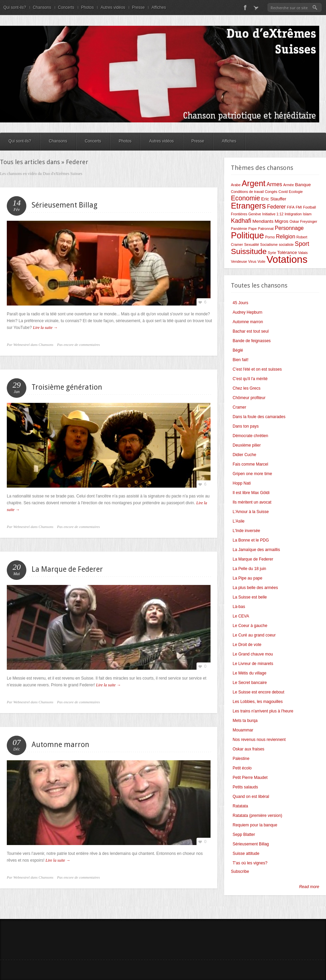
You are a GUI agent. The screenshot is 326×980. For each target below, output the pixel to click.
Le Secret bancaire (250, 683)
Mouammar (243, 730)
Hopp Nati (242, 483)
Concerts (66, 7)
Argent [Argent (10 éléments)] (254, 183)
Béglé (238, 350)
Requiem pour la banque (255, 825)
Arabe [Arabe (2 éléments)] (236, 185)
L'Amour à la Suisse (251, 512)
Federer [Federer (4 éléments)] (276, 207)
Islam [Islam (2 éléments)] (307, 214)
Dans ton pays (246, 426)
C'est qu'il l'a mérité (250, 379)
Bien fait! (241, 360)
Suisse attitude (246, 854)
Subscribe (240, 871)
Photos (87, 7)
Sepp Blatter (244, 835)
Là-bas (239, 607)
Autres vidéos (113, 7)
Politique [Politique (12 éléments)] (247, 235)
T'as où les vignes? (250, 863)
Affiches (159, 7)
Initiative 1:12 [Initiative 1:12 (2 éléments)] (273, 214)
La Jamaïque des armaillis (256, 550)
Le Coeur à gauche (250, 626)
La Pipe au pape (247, 578)
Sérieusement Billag (65, 205)
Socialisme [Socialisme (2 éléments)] (269, 244)
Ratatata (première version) (257, 816)
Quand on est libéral (251, 797)
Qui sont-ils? (15, 7)
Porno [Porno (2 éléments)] (270, 237)
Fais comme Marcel (250, 464)
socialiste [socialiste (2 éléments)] (286, 244)
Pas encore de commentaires (78, 345)
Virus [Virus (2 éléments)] (252, 261)
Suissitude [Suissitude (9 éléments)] (249, 251)
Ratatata (240, 806)
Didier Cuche (244, 455)
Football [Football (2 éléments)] (309, 207)
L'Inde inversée (246, 531)
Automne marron (60, 744)
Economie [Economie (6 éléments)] (246, 198)
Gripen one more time (252, 474)
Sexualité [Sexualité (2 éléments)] (252, 244)
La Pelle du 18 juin (249, 569)
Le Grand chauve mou (253, 654)
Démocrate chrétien (250, 436)
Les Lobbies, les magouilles (258, 702)
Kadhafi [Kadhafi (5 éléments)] (241, 221)
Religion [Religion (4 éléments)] (285, 237)
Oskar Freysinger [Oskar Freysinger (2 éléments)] (303, 221)
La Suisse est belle (250, 597)
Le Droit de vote (247, 645)
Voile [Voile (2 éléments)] (261, 261)
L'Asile (239, 521)
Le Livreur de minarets (253, 664)
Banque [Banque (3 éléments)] (303, 185)
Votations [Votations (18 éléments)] (287, 259)
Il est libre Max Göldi (251, 493)
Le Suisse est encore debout (258, 692)
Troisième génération (67, 387)
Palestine (241, 759)
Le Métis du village (249, 673)
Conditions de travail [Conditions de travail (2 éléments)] (247, 192)
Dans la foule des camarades (259, 417)
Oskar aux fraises (248, 749)
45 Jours (240, 303)
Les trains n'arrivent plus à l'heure (263, 711)
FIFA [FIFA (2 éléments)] (291, 207)
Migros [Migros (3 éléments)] (282, 221)
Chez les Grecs (247, 388)
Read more (309, 887)
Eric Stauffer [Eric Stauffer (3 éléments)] (274, 199)
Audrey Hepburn (247, 312)
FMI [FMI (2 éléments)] (299, 207)
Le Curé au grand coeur (254, 635)
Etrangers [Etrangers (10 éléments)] (248, 206)
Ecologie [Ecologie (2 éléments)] (296, 192)
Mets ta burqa (245, 721)
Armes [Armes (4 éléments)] (274, 184)
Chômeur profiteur (249, 398)
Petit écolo (242, 768)
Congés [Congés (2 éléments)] (271, 192)
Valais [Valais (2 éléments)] (303, 253)
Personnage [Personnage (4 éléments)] (289, 228)
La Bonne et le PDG (251, 540)
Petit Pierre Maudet (250, 778)
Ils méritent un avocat (252, 502)
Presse (138, 7)
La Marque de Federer (67, 569)
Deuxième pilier (247, 445)
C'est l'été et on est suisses (257, 369)
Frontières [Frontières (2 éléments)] (239, 214)
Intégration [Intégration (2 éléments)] (293, 214)
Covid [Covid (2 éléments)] (283, 192)
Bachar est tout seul (251, 331)
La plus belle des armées (255, 588)
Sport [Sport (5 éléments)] (302, 244)
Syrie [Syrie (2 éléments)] (272, 253)
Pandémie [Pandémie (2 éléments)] (239, 229)
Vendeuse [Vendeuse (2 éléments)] (239, 261)
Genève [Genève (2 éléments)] (255, 214)
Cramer (239, 407)
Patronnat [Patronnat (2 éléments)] (266, 229)
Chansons (42, 7)
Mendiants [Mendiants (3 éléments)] (263, 221)
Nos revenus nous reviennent (259, 740)
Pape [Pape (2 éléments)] (252, 229)
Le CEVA (241, 616)
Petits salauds (245, 787)
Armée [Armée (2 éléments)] (288, 185)
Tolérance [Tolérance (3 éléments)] (287, 252)
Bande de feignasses (252, 341)
